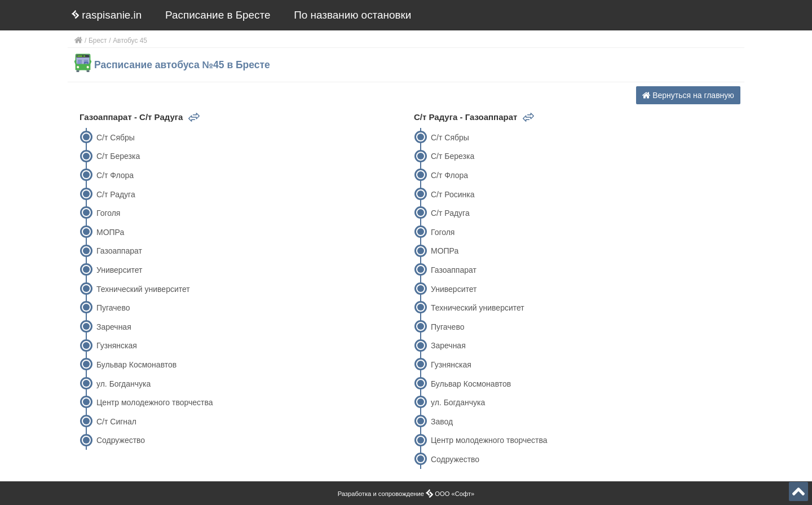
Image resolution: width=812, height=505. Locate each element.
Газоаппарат (119, 251)
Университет (119, 270)
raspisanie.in (107, 15)
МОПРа (110, 232)
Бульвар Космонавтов (136, 365)
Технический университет (143, 289)
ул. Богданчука (123, 384)
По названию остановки (352, 15)
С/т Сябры (116, 138)
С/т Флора (115, 175)
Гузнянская (117, 345)
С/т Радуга (116, 194)
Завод (442, 422)
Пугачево (113, 308)
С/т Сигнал (116, 422)
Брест (98, 41)
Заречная (114, 327)
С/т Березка (118, 156)
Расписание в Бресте (218, 15)
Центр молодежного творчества (155, 402)
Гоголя (108, 213)
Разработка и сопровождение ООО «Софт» (406, 494)
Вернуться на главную (688, 95)
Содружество (121, 440)
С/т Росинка (453, 194)
